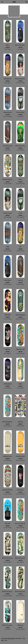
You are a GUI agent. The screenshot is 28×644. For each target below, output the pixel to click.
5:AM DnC (20, 422)
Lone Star (20, 280)
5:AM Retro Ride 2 (20, 456)
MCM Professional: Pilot (8, 592)
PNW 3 (8, 45)
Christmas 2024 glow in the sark (8, 490)
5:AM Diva (8, 349)
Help (2, 640)
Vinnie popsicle (20, 112)
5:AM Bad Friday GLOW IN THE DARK (8, 179)
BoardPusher (11, 638)
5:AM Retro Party (20, 349)
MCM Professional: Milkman (20, 558)
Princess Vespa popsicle (20, 79)
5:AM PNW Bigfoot (20, 315)
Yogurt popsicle (8, 112)
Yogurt (8, 247)
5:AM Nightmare (8, 384)
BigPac (20, 384)
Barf (20, 247)
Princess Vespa (8, 213)
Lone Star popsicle (8, 146)
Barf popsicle (8, 79)
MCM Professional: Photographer (20, 592)
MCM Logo (20, 625)
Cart (6, 640)
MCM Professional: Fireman (8, 558)
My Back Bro (20, 490)
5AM (14, 2)
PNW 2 (20, 179)
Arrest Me (8, 523)
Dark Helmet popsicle (20, 45)
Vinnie (20, 213)
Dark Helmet (8, 280)
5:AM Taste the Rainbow (20, 146)
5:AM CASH (8, 315)
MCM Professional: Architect (8, 625)
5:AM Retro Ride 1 (8, 456)
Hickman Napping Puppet (8, 422)
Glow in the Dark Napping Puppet (20, 523)
